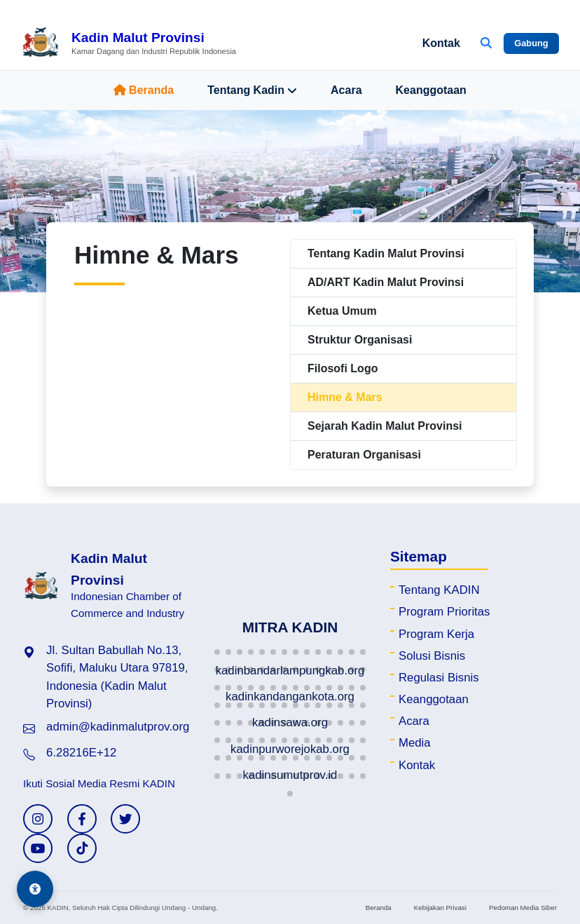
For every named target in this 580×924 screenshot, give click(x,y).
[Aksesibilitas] (35, 889)
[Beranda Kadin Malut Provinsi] (129, 43)
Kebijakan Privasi (440, 908)
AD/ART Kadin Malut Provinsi (386, 282)
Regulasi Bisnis (439, 678)
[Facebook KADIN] (82, 819)
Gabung (531, 43)
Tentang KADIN (439, 590)
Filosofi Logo (343, 368)
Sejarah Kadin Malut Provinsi (385, 426)
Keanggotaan (431, 90)
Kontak (441, 43)
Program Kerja (436, 634)
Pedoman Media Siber (523, 908)
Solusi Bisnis (432, 656)
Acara (346, 90)
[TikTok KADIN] (82, 848)
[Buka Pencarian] (486, 43)
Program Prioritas (444, 612)
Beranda (144, 90)
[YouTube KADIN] (38, 848)
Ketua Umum (342, 311)
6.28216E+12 (81, 753)
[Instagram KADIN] (38, 819)
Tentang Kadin (252, 90)
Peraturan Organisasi (364, 455)
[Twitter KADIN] (125, 819)
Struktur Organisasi (360, 340)
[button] (217, 652)
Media (415, 743)
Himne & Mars (345, 397)
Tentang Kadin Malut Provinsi (386, 253)
